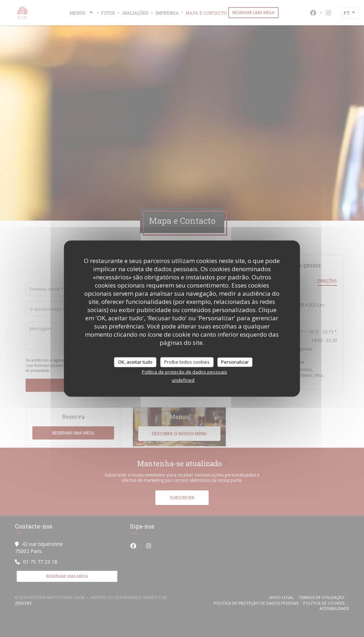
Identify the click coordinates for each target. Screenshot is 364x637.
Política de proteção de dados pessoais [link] (184, 372)
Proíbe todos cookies (187, 362)
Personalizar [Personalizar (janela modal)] (235, 362)
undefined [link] (183, 380)
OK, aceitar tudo (135, 362)
